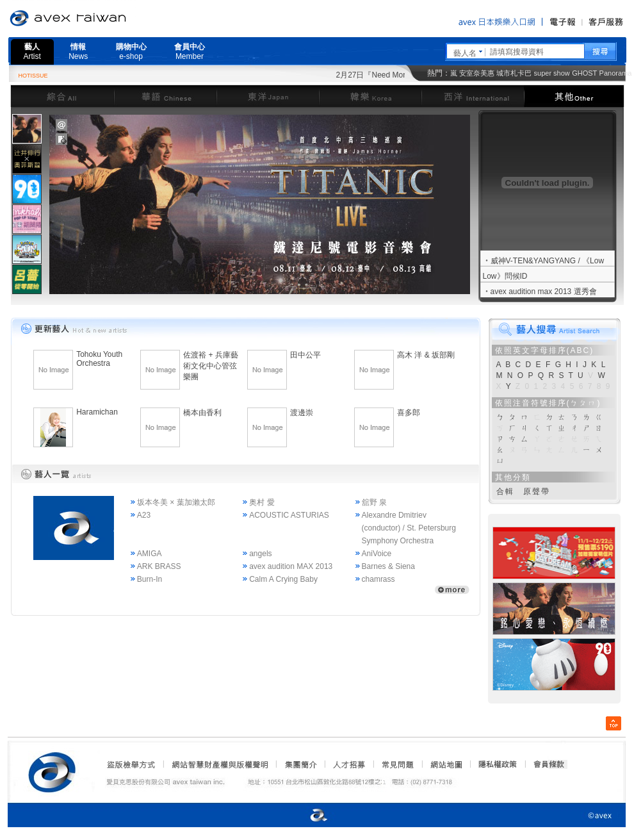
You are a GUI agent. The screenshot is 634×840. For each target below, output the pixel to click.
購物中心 (131, 52)
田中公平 (305, 355)
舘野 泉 (374, 502)
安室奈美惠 (477, 73)
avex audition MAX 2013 (291, 566)
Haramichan (97, 412)
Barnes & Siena (388, 566)
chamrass (378, 579)
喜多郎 (409, 413)
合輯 (505, 491)
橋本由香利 (202, 413)
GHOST (584, 73)
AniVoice (377, 554)
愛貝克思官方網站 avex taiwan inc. (104, 19)
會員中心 (190, 52)
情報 (78, 52)
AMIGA (150, 554)
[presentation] (27, 129)
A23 (144, 515)
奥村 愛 (262, 502)
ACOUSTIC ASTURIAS (289, 515)
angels (260, 554)
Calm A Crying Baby (283, 579)
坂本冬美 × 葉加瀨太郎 (176, 502)
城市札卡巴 (514, 73)
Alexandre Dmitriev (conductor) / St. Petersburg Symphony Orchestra (409, 528)
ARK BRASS (159, 566)
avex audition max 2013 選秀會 (544, 292)
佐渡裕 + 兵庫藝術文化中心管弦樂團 (211, 366)
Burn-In (150, 579)
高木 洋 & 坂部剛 (426, 355)
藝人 (32, 52)
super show (552, 73)
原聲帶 (537, 491)
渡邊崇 (302, 413)
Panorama (616, 73)
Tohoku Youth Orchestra (99, 359)
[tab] (27, 128)
